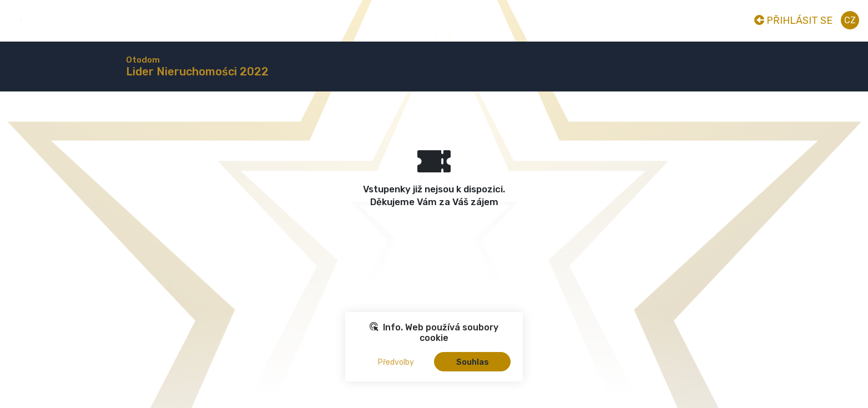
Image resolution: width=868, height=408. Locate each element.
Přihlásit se (793, 21)
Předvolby (396, 362)
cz (850, 20)
